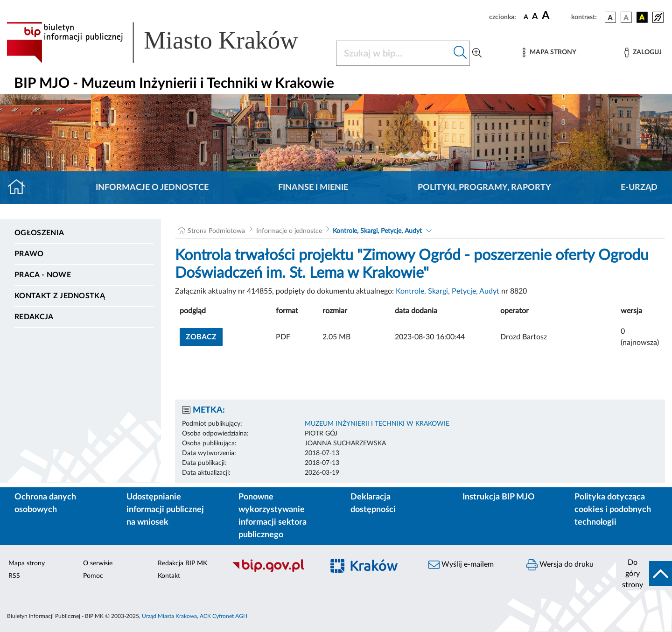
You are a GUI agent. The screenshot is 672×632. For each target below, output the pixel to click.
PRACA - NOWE (43, 275)
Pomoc (93, 576)
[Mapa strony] (549, 53)
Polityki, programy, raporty (484, 188)
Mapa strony (27, 563)
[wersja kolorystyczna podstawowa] (610, 17)
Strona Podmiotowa (216, 231)
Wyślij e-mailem (461, 565)
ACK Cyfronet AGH (224, 616)
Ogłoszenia (39, 233)
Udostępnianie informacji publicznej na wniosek (165, 510)
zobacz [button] (204, 336)
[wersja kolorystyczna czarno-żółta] (642, 17)
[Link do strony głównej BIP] (166, 42)
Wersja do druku (560, 565)
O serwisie (98, 563)
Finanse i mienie (313, 188)
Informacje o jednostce (152, 188)
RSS (14, 576)
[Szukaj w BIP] (394, 53)
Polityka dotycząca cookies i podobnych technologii (613, 510)
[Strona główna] (20, 188)
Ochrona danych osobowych (45, 503)
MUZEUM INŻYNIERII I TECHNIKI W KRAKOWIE (377, 424)
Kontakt (169, 576)
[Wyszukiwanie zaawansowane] (477, 53)
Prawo (29, 254)
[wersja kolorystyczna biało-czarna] (626, 17)
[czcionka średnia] (535, 17)
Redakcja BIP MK (182, 563)
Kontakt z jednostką (60, 296)
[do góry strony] (644, 574)
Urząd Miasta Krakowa (169, 616)
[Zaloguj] (643, 53)
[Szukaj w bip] (460, 53)
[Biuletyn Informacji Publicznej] (273, 571)
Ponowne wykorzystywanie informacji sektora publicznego (273, 516)
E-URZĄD (639, 188)
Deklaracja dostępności (373, 503)
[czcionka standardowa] (526, 17)
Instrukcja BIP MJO (499, 497)
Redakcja (34, 317)
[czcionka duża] (555, 16)
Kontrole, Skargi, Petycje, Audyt (377, 231)
